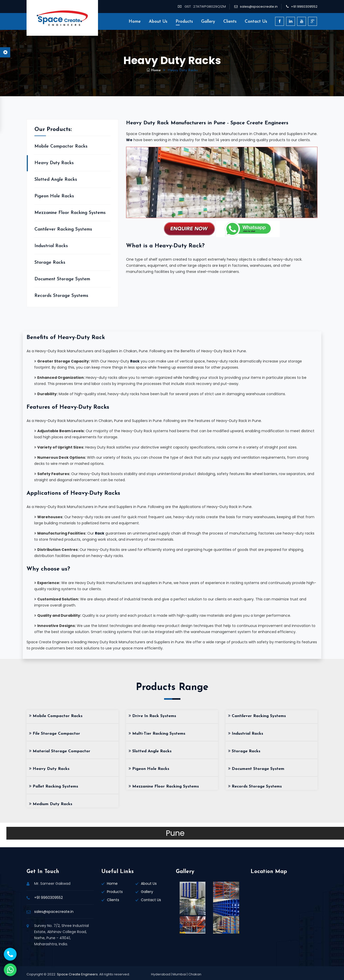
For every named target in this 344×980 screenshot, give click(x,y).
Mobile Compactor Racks (61, 146)
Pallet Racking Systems (54, 787)
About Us (158, 22)
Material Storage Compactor (60, 751)
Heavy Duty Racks (54, 163)
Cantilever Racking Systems (63, 229)
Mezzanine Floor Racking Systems (70, 213)
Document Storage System (62, 279)
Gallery (208, 22)
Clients (230, 22)
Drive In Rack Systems (152, 716)
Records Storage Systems (61, 296)
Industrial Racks (51, 246)
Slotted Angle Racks (56, 180)
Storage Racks (50, 263)
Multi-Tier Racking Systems (157, 734)
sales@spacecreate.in (259, 7)
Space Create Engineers (77, 974)
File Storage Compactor (55, 734)
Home (135, 22)
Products (184, 22)
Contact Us (256, 22)
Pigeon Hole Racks (54, 196)
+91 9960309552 (304, 7)
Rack (135, 361)
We (129, 140)
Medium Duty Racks (51, 804)
